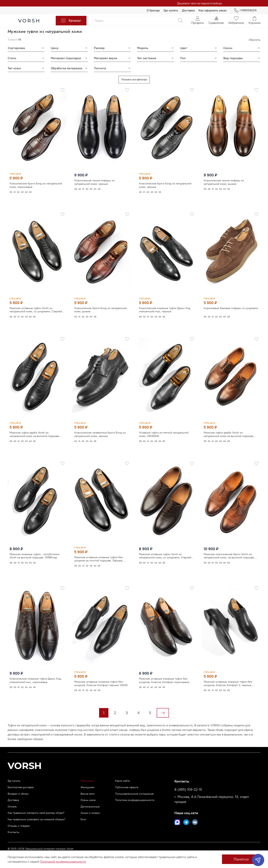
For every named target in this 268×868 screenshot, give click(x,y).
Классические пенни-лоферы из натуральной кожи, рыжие (224, 182)
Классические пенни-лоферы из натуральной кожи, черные (94, 182)
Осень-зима (88, 800)
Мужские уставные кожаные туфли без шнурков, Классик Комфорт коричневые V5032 (164, 676)
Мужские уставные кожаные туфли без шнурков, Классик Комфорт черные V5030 (101, 683)
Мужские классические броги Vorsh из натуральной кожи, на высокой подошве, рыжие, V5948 (229, 551)
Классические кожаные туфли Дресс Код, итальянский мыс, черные (165, 305)
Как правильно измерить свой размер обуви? (36, 813)
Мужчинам (87, 781)
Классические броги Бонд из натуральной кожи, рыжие (100, 310)
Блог (84, 819)
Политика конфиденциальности (135, 800)
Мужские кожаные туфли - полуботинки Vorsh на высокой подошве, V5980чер (34, 556)
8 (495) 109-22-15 (188, 790)
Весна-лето (88, 794)
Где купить (171, 10)
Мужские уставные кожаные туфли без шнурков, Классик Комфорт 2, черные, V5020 (228, 679)
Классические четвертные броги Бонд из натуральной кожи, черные (100, 434)
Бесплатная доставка (21, 787)
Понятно (241, 859)
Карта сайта (122, 781)
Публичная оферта (127, 787)
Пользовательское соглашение (134, 794)
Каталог (71, 21)
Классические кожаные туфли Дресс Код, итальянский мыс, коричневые (36, 680)
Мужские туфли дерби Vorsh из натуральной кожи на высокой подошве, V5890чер (35, 434)
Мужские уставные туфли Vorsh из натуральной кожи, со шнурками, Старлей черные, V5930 (36, 310)
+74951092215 (245, 10)
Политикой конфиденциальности (63, 862)
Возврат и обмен (18, 794)
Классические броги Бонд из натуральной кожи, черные (165, 185)
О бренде (153, 10)
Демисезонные (90, 807)
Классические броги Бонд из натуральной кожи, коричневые (36, 185)
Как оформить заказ (213, 10)
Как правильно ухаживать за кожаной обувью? (36, 819)
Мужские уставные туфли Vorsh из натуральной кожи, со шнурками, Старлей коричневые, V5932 (165, 551)
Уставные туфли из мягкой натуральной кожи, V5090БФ (164, 430)
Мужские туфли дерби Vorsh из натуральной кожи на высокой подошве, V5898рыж (229, 430)
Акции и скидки (90, 813)
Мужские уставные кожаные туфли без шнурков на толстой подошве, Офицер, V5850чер (99, 559)
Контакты (13, 832)
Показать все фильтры (134, 79)
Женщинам (88, 787)
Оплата (12, 807)
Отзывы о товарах (19, 826)
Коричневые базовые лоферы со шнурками (231, 304)
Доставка (188, 10)
